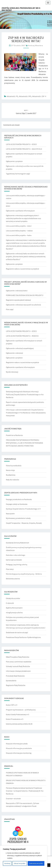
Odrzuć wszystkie (20, 863)
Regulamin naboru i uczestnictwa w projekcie (22, 269)
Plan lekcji (10, 569)
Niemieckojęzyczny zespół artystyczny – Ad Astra (24, 574)
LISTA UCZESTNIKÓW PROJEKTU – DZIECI (21, 144)
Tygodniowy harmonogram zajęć (18, 174)
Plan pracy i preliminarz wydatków (19, 662)
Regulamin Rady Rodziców (16, 685)
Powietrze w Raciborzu (14, 435)
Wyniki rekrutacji (12, 372)
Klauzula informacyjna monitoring (19, 753)
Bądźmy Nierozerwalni (14, 608)
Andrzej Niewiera (36, 45)
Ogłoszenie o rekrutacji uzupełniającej (20, 348)
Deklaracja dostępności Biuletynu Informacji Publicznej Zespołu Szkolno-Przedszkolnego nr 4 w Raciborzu (25, 394)
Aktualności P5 (12, 96)
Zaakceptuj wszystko (36, 863)
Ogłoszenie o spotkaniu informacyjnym (20, 211)
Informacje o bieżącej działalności (18, 671)
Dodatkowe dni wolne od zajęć (17, 632)
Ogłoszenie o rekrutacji (14, 353)
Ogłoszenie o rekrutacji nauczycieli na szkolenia (23, 305)
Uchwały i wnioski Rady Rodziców (18, 666)
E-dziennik (10, 603)
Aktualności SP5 (25, 96)
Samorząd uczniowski (14, 560)
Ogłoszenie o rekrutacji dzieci (17, 291)
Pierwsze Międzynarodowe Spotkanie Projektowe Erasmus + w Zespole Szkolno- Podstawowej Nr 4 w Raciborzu (25, 791)
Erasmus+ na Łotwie (13, 799)
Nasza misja (10, 470)
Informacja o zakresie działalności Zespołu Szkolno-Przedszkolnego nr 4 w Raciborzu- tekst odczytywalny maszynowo (26, 413)
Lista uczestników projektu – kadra (19, 235)
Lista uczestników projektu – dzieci (19, 226)
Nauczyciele (10, 514)
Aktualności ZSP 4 (39, 96)
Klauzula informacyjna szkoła (17, 744)
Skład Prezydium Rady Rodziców (18, 657)
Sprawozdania (11, 681)
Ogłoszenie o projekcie (14, 161)
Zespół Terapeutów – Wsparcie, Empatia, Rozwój (24, 523)
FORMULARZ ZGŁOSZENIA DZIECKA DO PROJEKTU (25, 295)
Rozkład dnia (11, 475)
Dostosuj (7, 863)
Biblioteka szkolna (13, 579)
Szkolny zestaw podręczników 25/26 (19, 724)
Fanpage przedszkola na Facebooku (19, 499)
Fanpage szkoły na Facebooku (17, 504)
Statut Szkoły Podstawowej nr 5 (18, 714)
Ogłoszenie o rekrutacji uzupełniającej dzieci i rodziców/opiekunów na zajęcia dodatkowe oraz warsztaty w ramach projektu (23, 218)
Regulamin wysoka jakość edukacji (18, 300)
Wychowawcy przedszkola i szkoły (18, 518)
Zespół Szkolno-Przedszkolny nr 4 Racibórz (21, 9)
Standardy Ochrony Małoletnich (17, 543)
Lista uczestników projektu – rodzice (19, 231)
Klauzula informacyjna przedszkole (19, 748)
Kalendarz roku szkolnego (16, 555)
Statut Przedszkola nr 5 (15, 719)
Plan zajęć (10, 309)
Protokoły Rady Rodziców (15, 676)
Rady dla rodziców (12, 480)
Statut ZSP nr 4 (11, 705)
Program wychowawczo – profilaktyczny (21, 710)
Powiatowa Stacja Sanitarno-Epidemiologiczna (23, 637)
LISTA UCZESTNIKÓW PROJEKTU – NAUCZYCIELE (24, 149)
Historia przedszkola (14, 466)
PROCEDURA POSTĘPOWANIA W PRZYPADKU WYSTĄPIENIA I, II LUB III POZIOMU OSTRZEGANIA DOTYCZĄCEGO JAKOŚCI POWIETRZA (24, 443)
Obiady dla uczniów (13, 598)
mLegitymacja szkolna (14, 612)
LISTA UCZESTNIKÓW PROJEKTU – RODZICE (22, 336)
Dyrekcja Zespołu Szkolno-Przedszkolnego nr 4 (23, 509)
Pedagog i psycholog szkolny (17, 564)
